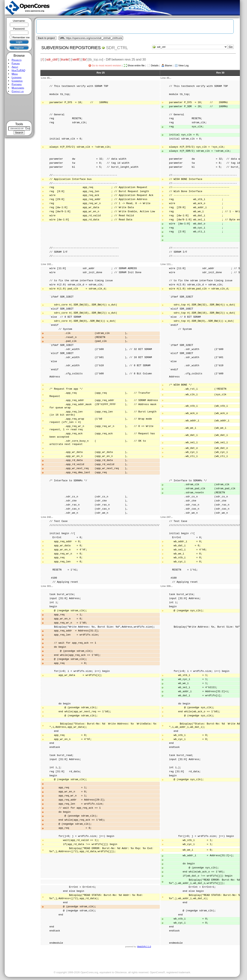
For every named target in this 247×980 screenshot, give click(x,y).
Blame (168, 65)
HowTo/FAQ (18, 70)
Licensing (17, 77)
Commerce (17, 81)
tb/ (84, 59)
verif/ (76, 59)
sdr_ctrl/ (52, 59)
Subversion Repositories (71, 48)
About (15, 67)
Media (15, 74)
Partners (17, 84)
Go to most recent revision (107, 65)
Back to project (46, 38)
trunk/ (65, 59)
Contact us (18, 91)
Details (155, 65)
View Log (183, 65)
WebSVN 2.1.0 (144, 947)
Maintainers (18, 88)
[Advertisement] (19, 108)
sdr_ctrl (117, 48)
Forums (16, 63)
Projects (17, 60)
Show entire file (136, 65)
